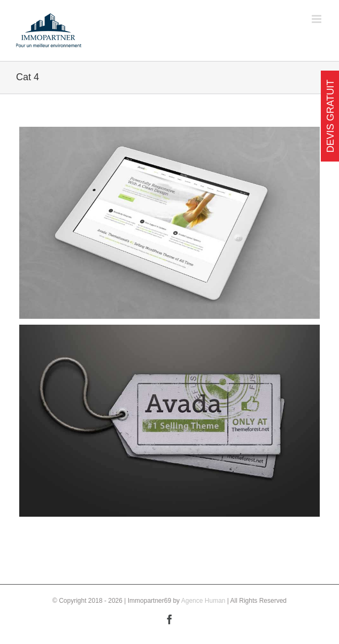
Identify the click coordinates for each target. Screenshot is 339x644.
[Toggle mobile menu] (317, 19)
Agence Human (203, 601)
